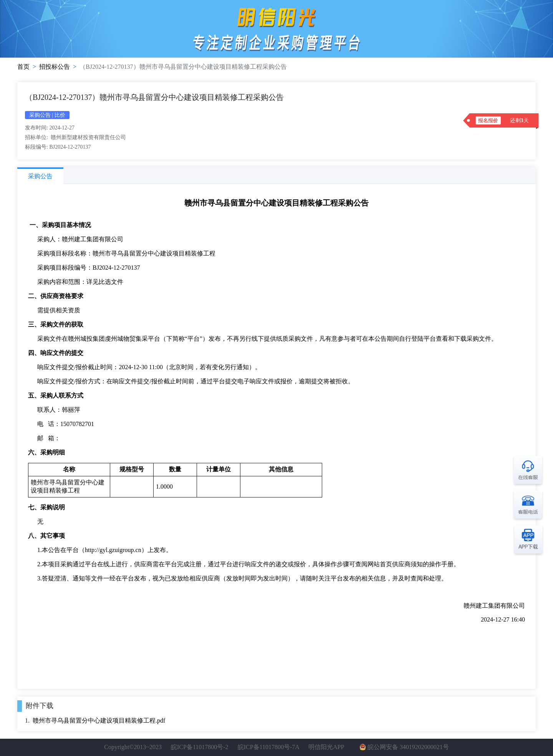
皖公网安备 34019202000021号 (408, 747)
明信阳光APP (326, 747)
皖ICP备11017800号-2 (200, 747)
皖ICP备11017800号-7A (268, 747)
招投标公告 (55, 67)
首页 (23, 67)
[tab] (40, 176)
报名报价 (488, 120)
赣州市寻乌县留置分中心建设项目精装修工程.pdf (99, 720)
